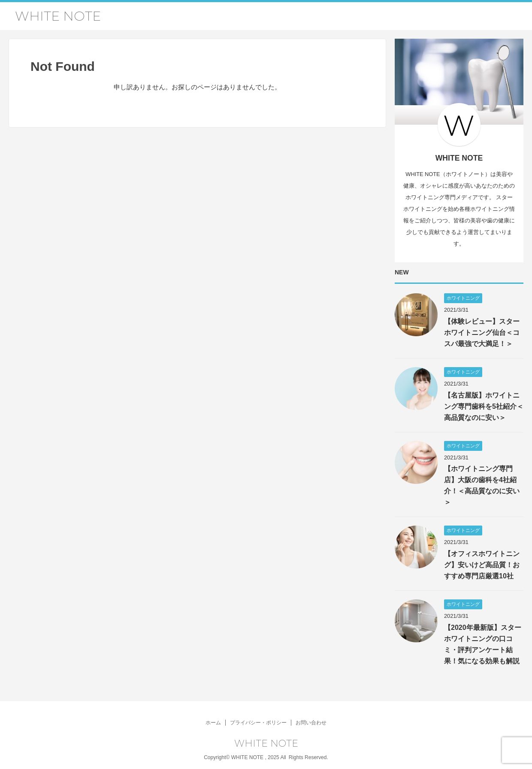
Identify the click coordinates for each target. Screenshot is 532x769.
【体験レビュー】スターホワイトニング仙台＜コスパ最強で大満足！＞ (482, 333)
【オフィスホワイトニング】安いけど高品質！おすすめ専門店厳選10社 (482, 565)
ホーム (213, 723)
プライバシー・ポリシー (258, 723)
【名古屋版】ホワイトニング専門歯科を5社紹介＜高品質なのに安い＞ (484, 406)
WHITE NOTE (58, 16)
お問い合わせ (311, 723)
